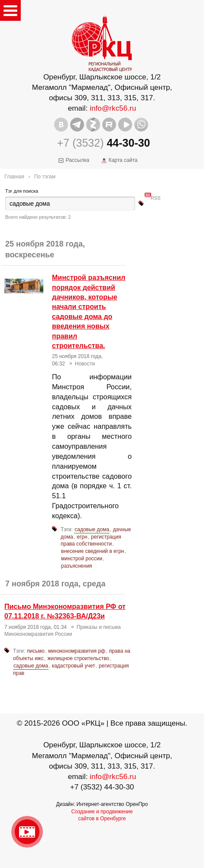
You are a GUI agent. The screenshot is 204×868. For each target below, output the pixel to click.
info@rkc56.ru (113, 108)
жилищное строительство (78, 658)
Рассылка (78, 160)
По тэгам (45, 177)
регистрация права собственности (91, 541)
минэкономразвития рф (77, 651)
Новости (85, 364)
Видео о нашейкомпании (27, 832)
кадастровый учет (74, 666)
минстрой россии (82, 559)
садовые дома (92, 529)
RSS (156, 194)
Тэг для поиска (22, 191)
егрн (82, 537)
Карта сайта (123, 160)
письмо (36, 651)
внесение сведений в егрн (92, 551)
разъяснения (77, 566)
